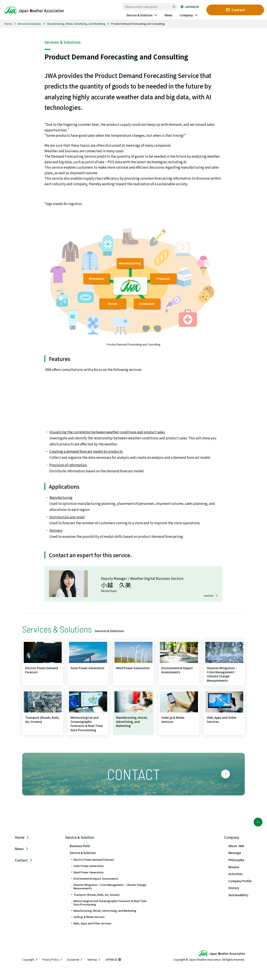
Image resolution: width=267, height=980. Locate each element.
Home (8, 24)
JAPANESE (190, 7)
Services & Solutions (29, 24)
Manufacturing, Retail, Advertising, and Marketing (76, 24)
